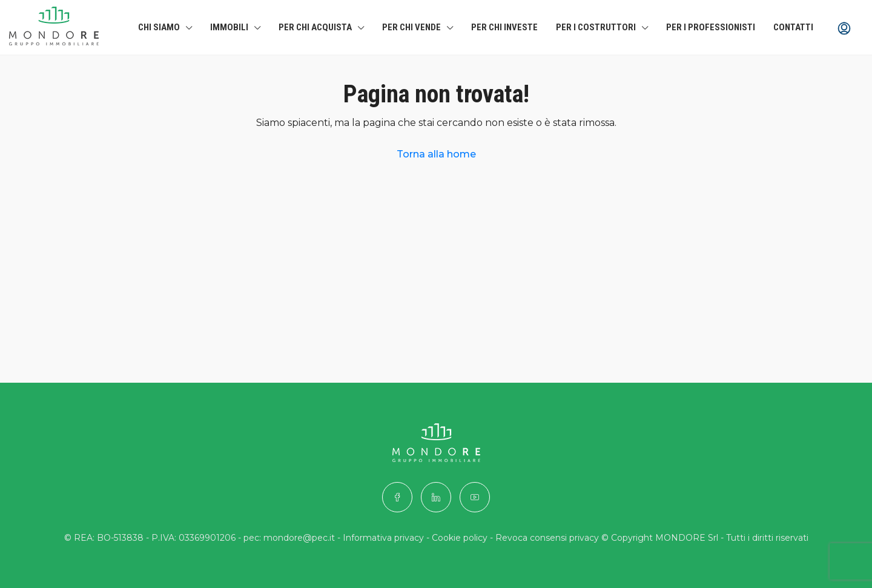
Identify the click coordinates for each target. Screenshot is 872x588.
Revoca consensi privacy (547, 538)
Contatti (793, 27)
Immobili (229, 27)
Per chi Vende (411, 27)
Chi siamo (159, 27)
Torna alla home (436, 154)
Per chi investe (504, 27)
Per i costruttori (596, 27)
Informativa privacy (383, 538)
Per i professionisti (711, 27)
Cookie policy (460, 538)
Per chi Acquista (315, 27)
